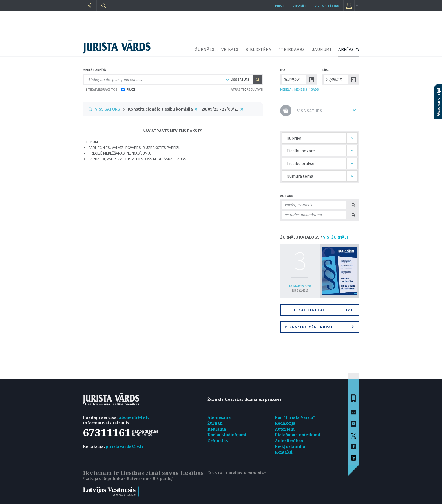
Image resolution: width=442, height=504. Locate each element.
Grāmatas (218, 441)
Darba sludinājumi (227, 435)
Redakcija (285, 423)
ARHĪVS (346, 49)
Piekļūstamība (290, 446)
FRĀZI (128, 89)
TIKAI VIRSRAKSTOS (100, 89)
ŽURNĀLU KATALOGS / (314, 237)
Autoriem (285, 429)
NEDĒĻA (286, 89)
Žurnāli (215, 423)
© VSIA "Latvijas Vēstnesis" (237, 473)
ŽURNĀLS (205, 49)
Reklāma (217, 429)
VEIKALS (230, 49)
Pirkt (280, 5)
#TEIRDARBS (292, 49)
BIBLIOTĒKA (258, 49)
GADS (315, 89)
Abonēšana (219, 417)
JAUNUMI (322, 49)
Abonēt (300, 5)
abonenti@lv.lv (134, 417)
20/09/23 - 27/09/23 (220, 109)
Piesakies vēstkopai (319, 327)
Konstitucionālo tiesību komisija (160, 109)
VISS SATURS (108, 109)
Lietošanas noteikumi (298, 435)
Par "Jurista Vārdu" (295, 417)
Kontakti (284, 452)
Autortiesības (289, 441)
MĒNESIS (301, 89)
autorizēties (327, 5)
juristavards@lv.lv (125, 446)
